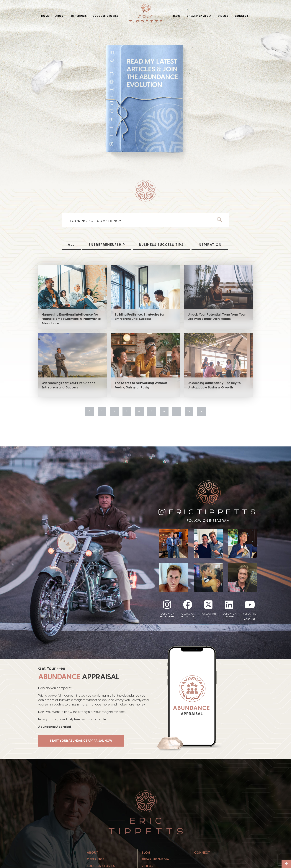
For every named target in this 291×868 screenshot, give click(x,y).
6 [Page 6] (164, 412)
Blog (176, 16)
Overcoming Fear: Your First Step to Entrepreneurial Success (69, 385)
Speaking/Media (199, 16)
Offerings (79, 16)
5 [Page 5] (152, 412)
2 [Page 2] (114, 412)
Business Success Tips (161, 245)
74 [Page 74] (189, 412)
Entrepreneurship (107, 245)
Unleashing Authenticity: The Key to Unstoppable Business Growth (214, 385)
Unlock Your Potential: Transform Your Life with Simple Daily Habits (217, 317)
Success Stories (106, 16)
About (60, 16)
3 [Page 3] (127, 412)
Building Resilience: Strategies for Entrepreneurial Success (140, 317)
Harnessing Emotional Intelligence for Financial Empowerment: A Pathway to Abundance (71, 319)
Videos (223, 16)
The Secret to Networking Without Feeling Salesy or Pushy (141, 385)
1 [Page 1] (102, 412)
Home (45, 16)
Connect (242, 16)
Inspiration (210, 245)
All (71, 245)
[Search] (221, 220)
